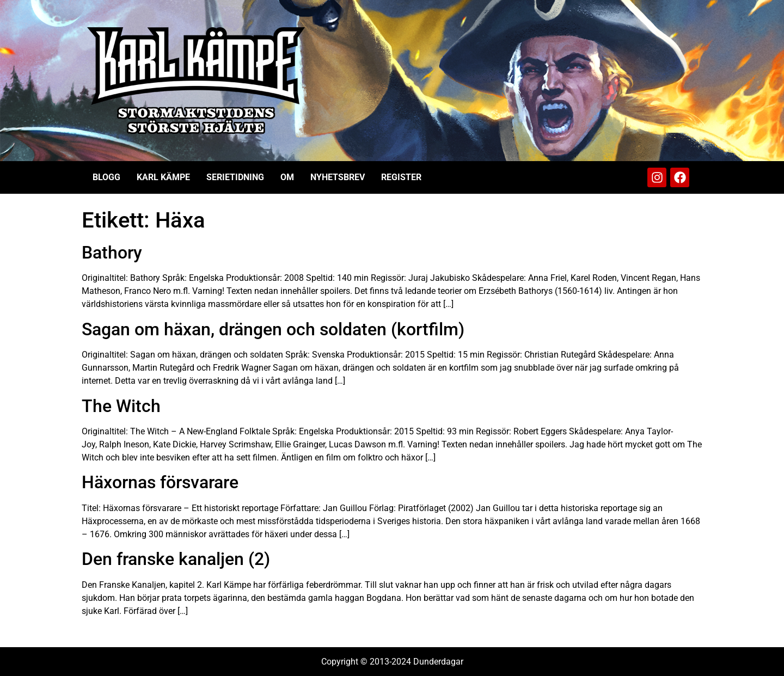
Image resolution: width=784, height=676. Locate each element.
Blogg (106, 177)
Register (401, 177)
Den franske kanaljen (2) (176, 559)
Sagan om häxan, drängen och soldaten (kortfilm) (273, 329)
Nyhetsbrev (338, 177)
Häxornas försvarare (160, 482)
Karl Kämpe (163, 177)
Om (287, 177)
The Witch (121, 406)
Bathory (112, 253)
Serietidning (235, 177)
